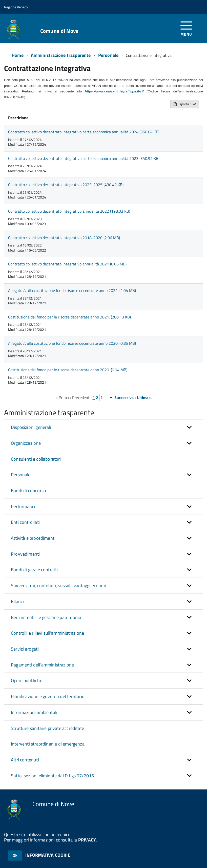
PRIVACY (87, 840)
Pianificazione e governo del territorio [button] (48, 696)
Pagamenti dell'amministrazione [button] (42, 665)
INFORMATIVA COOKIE (48, 855)
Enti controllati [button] (25, 522)
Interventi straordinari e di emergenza (48, 744)
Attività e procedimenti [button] (33, 538)
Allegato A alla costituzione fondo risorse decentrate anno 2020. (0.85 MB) (72, 343)
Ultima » (144, 398)
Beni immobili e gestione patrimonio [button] (46, 617)
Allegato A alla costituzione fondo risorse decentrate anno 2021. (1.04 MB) (72, 290)
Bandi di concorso (28, 491)
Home (18, 55)
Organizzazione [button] (26, 443)
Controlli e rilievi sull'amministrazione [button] (47, 633)
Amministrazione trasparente (61, 55)
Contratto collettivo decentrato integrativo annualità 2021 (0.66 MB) (67, 264)
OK (15, 855)
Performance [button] (24, 506)
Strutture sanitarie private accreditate (47, 728)
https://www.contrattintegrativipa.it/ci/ (114, 91)
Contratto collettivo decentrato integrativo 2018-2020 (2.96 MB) (64, 238)
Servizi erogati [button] (25, 649)
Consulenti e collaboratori (36, 459)
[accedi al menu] (186, 28)
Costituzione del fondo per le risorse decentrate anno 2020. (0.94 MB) (68, 370)
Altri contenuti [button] (25, 760)
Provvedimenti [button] (25, 554)
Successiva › (125, 398)
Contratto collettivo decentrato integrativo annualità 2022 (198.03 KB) (69, 211)
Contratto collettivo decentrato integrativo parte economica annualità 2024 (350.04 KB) (84, 132)
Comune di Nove (59, 31)
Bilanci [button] (17, 601)
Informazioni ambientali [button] (34, 712)
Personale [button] (21, 475)
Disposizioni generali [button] (31, 427)
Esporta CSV (185, 104)
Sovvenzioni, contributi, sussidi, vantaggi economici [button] (61, 586)
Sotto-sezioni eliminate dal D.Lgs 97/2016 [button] (52, 776)
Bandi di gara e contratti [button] (34, 570)
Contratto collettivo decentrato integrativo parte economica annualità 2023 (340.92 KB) (84, 158)
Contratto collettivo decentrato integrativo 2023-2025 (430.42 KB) (66, 185)
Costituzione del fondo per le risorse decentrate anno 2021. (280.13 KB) (69, 317)
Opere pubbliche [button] (27, 680)
